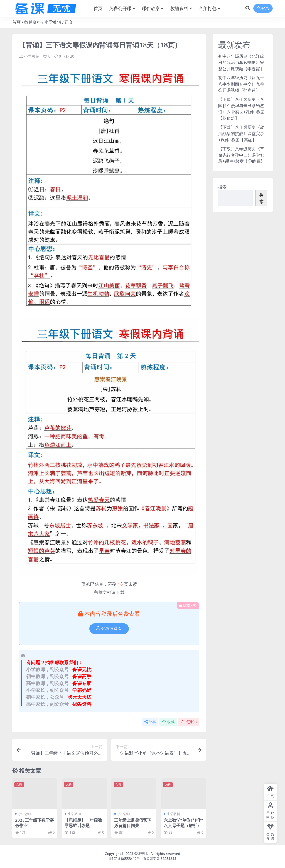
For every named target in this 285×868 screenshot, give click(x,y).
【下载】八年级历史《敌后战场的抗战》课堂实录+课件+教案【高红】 (241, 133)
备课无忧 (141, 853)
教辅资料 (33, 22)
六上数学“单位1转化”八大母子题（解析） (183, 823)
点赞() (189, 721)
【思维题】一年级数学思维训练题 (83, 823)
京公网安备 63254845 (160, 858)
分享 (150, 721)
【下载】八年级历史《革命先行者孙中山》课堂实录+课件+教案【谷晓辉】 (241, 155)
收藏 (168, 721)
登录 (263, 9)
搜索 (222, 187)
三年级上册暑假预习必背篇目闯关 (133, 823)
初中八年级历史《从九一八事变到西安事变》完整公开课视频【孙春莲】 (241, 84)
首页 (16, 22)
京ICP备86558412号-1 (126, 858)
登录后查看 (109, 628)
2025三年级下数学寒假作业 (35, 823)
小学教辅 (53, 22)
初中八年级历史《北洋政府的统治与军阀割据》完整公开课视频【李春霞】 (241, 62)
